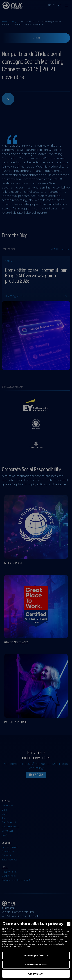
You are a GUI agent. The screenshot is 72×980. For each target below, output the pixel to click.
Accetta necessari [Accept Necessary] (36, 965)
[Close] (69, 924)
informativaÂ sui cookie (19, 946)
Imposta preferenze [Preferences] (36, 955)
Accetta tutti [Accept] (36, 974)
